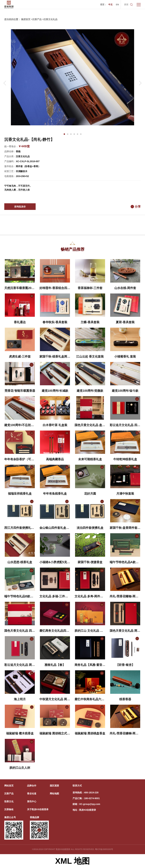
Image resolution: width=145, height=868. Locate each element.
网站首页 (9, 786)
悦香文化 (9, 801)
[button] (64, 134)
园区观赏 (54, 786)
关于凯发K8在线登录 (38, 809)
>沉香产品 (36, 19)
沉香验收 (9, 809)
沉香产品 (9, 794)
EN (117, 5)
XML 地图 (73, 861)
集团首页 (26, 19)
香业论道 (32, 794)
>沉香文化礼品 (50, 19)
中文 (111, 5)
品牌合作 (32, 786)
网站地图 (54, 794)
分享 (138, 207)
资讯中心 (32, 801)
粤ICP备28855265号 (104, 849)
